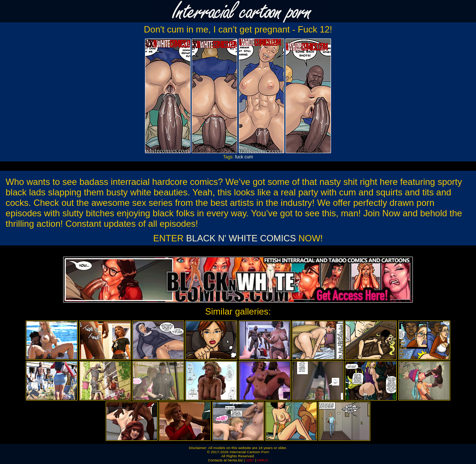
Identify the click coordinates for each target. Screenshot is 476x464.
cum (249, 157)
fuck (239, 157)
